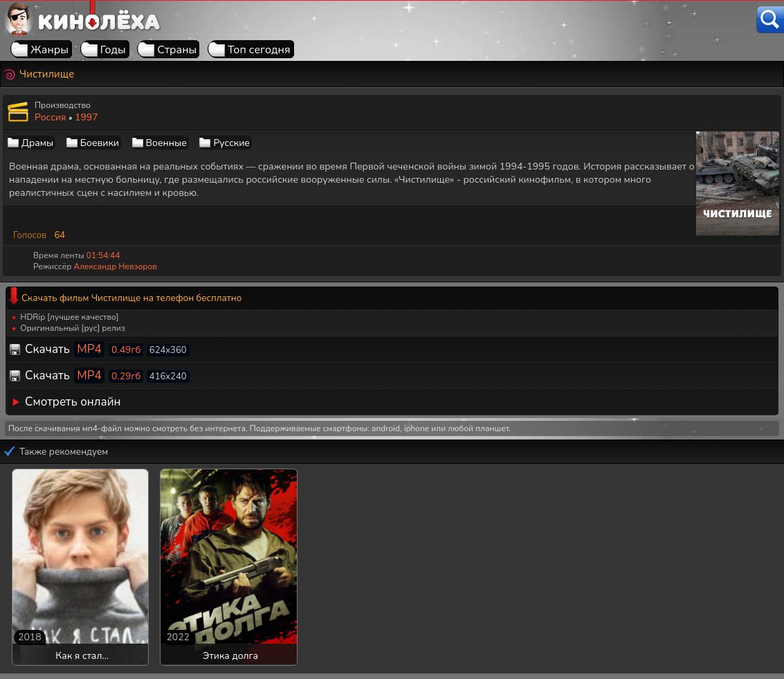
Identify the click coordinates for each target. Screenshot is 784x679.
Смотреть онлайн (73, 402)
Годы (113, 50)
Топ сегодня (259, 50)
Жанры (49, 50)
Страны (177, 50)
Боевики (100, 143)
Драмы (37, 143)
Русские (231, 143)
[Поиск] (770, 20)
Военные (166, 143)
